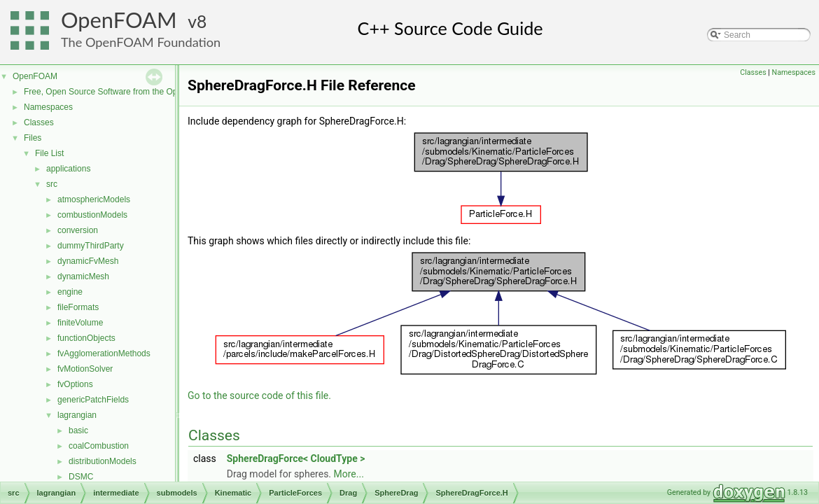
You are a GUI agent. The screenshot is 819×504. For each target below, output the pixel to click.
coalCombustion (99, 446)
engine (70, 292)
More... (349, 474)
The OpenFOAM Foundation (141, 42)
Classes (39, 122)
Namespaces (48, 107)
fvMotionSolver (85, 369)
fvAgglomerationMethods (104, 353)
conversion (78, 230)
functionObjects (86, 338)
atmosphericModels (94, 199)
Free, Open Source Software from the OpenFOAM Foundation (140, 92)
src (52, 184)
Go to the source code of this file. (259, 395)
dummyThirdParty (91, 246)
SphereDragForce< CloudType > (296, 458)
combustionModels (92, 215)
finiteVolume (80, 323)
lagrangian (77, 415)
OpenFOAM (119, 20)
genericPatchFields (93, 400)
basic (78, 430)
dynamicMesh (83, 276)
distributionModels (103, 461)
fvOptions (75, 384)
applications (68, 169)
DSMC (81, 477)
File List (49, 153)
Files (33, 138)
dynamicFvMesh (88, 261)
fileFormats (78, 307)
